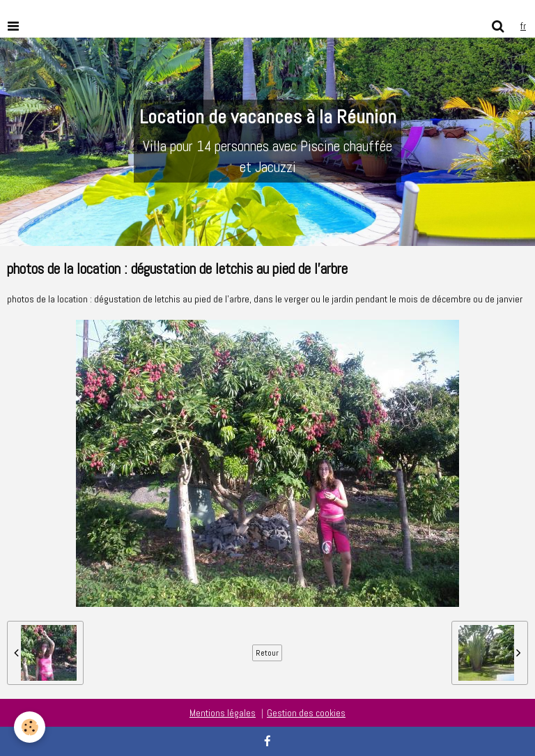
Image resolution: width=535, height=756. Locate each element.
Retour (267, 653)
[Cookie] (30, 727)
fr (523, 26)
